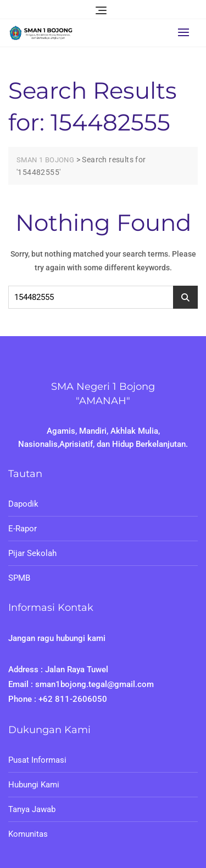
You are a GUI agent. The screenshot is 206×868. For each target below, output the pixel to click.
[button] (186, 32)
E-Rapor (23, 529)
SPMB (19, 578)
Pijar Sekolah (32, 553)
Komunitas (28, 834)
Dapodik (23, 504)
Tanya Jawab (32, 809)
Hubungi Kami (34, 785)
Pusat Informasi (37, 760)
